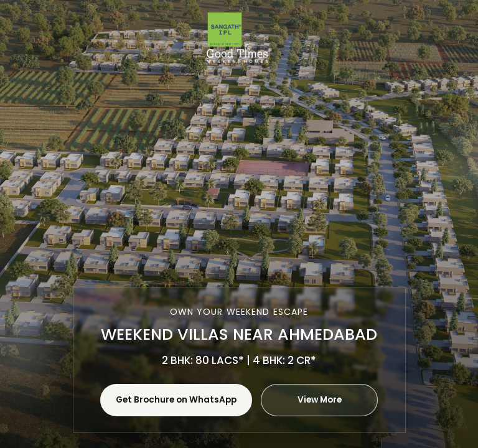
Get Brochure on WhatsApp (176, 400)
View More (320, 400)
